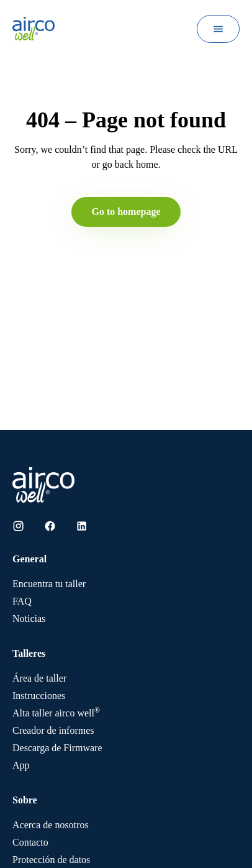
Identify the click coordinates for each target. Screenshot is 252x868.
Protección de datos (51, 860)
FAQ (22, 601)
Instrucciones (39, 696)
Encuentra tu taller (49, 584)
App (21, 765)
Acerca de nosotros (51, 825)
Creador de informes (53, 730)
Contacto (30, 842)
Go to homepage (126, 212)
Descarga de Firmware (57, 748)
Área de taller (39, 678)
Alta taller (56, 713)
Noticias (29, 619)
